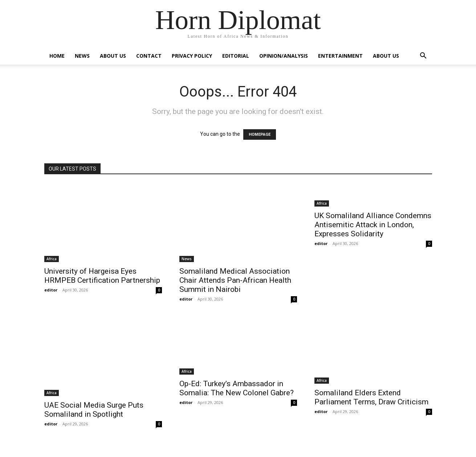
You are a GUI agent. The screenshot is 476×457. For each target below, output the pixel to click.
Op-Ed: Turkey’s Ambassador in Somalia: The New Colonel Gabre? (237, 388)
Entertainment (340, 56)
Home (57, 56)
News (82, 56)
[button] (423, 56)
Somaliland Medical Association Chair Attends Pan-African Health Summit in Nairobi (235, 280)
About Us (113, 56)
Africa (52, 259)
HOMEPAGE (260, 134)
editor (51, 290)
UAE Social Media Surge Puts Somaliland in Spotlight (94, 410)
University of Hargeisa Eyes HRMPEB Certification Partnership (102, 276)
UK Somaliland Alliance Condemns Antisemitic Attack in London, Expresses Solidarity (373, 225)
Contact (149, 56)
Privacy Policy (192, 56)
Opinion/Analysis (284, 56)
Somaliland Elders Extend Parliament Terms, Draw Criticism (371, 397)
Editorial (236, 56)
